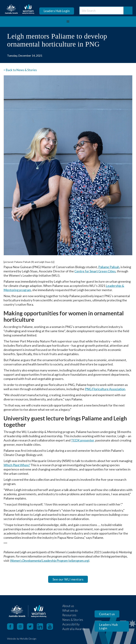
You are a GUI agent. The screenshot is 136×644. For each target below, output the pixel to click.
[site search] (101, 11)
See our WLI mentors (68, 579)
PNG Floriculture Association (105, 389)
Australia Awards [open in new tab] (74, 629)
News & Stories (73, 620)
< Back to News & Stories (20, 70)
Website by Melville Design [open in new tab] (22, 639)
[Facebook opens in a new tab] (10, 626)
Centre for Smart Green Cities (95, 271)
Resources (69, 615)
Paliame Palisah (109, 267)
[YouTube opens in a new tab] (52, 626)
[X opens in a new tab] (32, 626)
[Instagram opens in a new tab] (22, 626)
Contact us (107, 614)
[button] (68, 22)
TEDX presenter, (83, 440)
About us (68, 606)
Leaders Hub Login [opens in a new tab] (57, 11)
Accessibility (71, 624)
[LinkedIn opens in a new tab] (42, 626)
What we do (70, 610)
